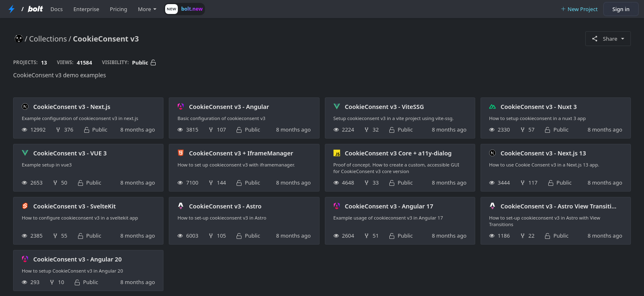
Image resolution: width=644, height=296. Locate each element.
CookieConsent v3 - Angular (229, 106)
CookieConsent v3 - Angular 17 (389, 206)
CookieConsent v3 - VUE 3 (70, 153)
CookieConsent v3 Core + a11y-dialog (398, 153)
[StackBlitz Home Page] (11, 9)
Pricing (119, 9)
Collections (48, 39)
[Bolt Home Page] (35, 9)
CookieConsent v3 (106, 39)
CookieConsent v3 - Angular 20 (77, 259)
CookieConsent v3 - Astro (225, 206)
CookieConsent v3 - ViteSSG (385, 106)
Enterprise (86, 9)
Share (608, 39)
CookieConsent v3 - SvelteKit (75, 206)
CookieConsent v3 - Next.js (72, 106)
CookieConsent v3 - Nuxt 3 (539, 106)
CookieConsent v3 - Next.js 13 (543, 153)
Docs (57, 9)
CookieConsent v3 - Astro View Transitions (561, 206)
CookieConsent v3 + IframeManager (241, 153)
